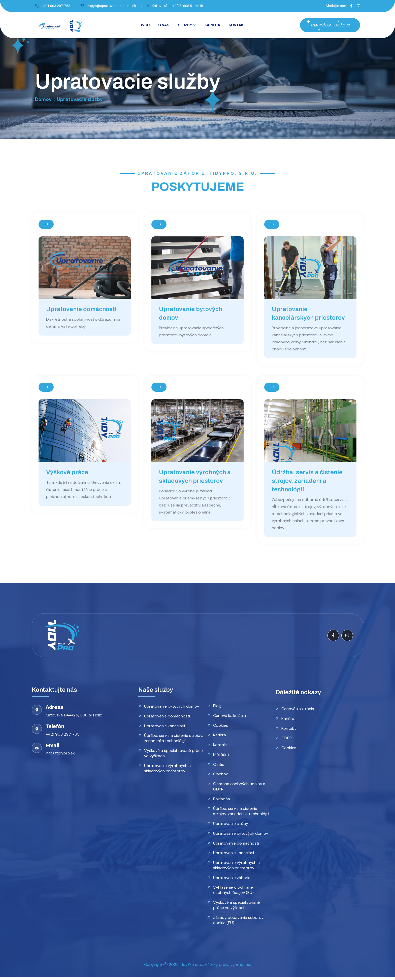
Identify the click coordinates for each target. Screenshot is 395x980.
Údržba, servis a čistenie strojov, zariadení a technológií (307, 482)
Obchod (221, 776)
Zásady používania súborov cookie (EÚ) (238, 923)
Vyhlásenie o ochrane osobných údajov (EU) (233, 893)
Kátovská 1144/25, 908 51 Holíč (177, 6)
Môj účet (221, 756)
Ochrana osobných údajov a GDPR (239, 788)
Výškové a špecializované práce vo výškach (173, 755)
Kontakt (237, 25)
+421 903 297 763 (56, 6)
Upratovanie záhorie (232, 880)
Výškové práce (67, 473)
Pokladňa (222, 801)
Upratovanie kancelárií (164, 727)
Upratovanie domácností (82, 309)
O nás (164, 25)
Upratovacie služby (231, 826)
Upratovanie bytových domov (172, 708)
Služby (185, 25)
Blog (217, 707)
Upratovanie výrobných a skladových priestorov (167, 770)
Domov (44, 99)
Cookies (221, 727)
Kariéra (212, 25)
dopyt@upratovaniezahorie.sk (111, 6)
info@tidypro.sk (60, 755)
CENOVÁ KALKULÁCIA (330, 25)
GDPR (287, 740)
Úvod (145, 25)
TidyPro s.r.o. (191, 967)
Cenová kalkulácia (229, 717)
